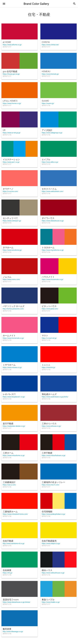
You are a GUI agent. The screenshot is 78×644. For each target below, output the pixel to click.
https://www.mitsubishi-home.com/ (15, 514)
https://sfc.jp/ (8, 573)
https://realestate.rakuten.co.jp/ (14, 426)
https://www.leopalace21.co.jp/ (14, 397)
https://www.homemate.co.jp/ (13, 338)
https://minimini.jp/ (49, 367)
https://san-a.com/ (9, 485)
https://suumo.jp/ (48, 103)
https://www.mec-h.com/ (51, 485)
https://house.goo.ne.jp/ (11, 74)
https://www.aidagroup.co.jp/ (52, 133)
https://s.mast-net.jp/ (49, 338)
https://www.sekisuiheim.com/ (53, 191)
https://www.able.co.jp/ (50, 162)
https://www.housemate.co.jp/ (52, 279)
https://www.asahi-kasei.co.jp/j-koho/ (55, 397)
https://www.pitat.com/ (50, 309)
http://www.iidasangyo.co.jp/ (13, 632)
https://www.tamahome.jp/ (12, 250)
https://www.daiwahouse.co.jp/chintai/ (17, 602)
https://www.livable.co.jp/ (51, 602)
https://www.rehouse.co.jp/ (51, 426)
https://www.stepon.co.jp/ (51, 544)
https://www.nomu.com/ (11, 279)
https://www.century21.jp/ (12, 221)
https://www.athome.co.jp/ (12, 45)
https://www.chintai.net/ (50, 45)
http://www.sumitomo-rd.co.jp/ (14, 544)
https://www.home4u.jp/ (50, 74)
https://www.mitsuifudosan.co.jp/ (54, 455)
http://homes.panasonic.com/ (13, 309)
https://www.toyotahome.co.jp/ (53, 250)
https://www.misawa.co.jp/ (12, 367)
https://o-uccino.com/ (10, 191)
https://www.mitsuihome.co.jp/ (14, 455)
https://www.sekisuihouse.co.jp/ (53, 573)
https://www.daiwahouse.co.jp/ (53, 221)
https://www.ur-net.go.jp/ (12, 133)
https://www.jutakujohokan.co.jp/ (53, 514)
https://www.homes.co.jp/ (12, 103)
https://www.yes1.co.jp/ (11, 162)
